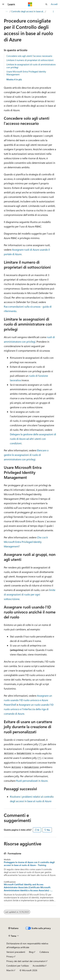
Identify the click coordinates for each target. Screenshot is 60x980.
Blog (31, 952)
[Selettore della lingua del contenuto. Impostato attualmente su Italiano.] (13, 928)
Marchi (10, 970)
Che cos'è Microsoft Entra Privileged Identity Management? (26, 542)
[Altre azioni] (53, 12)
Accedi (54, 4)
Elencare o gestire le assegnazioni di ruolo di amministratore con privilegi (26, 455)
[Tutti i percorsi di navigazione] (7, 12)
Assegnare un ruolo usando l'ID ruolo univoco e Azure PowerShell (28, 700)
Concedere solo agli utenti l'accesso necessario (29, 56)
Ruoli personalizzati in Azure (32, 781)
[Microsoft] (30, 4)
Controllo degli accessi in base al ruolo (28, 11)
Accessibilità (39, 966)
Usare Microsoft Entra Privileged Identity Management (26, 73)
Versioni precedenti (16, 952)
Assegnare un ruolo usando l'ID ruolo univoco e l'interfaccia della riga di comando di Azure (29, 709)
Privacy (10, 956)
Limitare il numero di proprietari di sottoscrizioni (30, 60)
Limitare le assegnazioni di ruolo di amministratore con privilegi (31, 66)
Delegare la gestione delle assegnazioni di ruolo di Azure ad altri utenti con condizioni (33, 439)
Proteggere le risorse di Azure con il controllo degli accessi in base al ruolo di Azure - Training (29, 864)
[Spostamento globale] (3, 4)
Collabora (44, 952)
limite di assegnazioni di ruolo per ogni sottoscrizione (30, 594)
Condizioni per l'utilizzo (18, 966)
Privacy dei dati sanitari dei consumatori (26, 961)
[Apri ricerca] (46, 4)
